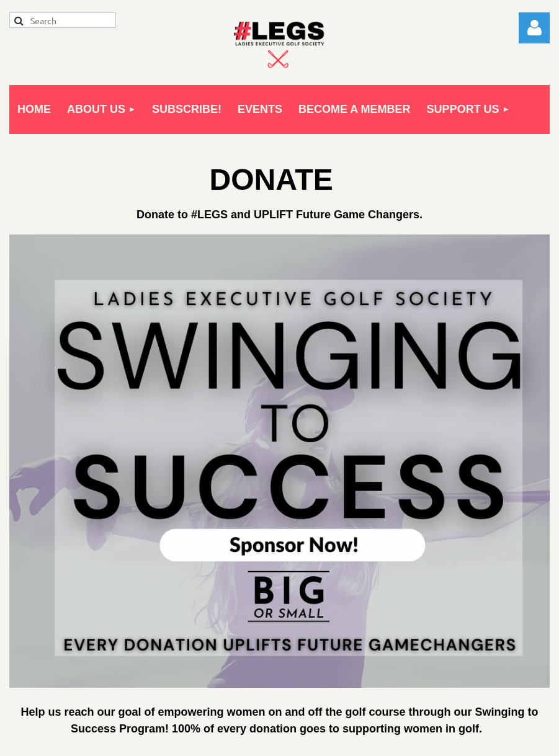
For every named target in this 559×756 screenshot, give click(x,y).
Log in (534, 28)
